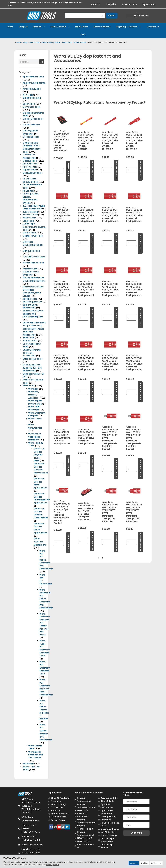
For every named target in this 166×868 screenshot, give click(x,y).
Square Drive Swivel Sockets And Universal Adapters (33, 314)
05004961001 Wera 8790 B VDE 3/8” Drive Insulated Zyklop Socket (110, 216)
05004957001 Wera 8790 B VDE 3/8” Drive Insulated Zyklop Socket (110, 290)
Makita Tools (29, 233)
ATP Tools (28, 95)
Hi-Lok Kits (28, 191)
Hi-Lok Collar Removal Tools (31, 180)
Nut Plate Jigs (30, 269)
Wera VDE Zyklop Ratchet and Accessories (46, 732)
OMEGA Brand (60, 27)
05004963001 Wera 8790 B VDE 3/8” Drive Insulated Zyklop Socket (62, 216)
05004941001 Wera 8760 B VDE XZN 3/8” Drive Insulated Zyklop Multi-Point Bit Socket (134, 439)
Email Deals (82, 27)
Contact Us (153, 27)
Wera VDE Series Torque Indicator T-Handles (44, 710)
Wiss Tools (28, 764)
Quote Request (102, 27)
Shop (25, 42)
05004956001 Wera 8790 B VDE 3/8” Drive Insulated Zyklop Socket (134, 290)
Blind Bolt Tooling (32, 98)
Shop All (23, 27)
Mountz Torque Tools (34, 257)
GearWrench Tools (33, 173)
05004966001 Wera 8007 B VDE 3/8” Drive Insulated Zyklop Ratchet (86, 142)
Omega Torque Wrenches (31, 273)
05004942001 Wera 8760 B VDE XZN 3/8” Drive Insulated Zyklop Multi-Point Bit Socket (110, 439)
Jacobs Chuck (30, 215)
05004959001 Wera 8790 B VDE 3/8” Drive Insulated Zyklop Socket (62, 290)
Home (10, 27)
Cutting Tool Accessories (29, 156)
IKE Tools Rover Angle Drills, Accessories (34, 207)
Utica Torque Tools (33, 359)
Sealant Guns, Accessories (30, 306)
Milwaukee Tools (31, 251)
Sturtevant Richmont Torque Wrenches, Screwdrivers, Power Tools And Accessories (34, 329)
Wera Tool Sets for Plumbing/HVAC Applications (42, 498)
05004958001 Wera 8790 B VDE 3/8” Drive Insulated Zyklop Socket (86, 290)
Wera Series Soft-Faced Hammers (35, 437)
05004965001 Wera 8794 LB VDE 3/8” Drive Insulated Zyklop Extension (110, 142)
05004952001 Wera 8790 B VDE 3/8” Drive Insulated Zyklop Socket (134, 364)
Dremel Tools (30, 164)
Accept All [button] (134, 863)
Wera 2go (33, 389)
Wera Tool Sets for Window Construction (41, 513)
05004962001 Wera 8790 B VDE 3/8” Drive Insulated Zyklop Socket (86, 216)
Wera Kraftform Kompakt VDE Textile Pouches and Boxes (45, 624)
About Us (96, 4)
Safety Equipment (32, 302)
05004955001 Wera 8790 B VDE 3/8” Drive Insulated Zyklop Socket (62, 364)
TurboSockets (30, 341)
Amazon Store (129, 4)
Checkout (143, 16)
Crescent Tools (31, 137)
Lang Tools (28, 221)
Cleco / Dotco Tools (33, 119)
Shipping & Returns (128, 27)
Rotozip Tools (30, 299)
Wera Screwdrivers (35, 426)
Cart (83, 34)
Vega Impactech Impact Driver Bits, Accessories (33, 368)
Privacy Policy (53, 865)
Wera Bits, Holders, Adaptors (34, 395)
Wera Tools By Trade (51, 42)
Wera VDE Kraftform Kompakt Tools (45, 668)
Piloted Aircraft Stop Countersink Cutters (34, 279)
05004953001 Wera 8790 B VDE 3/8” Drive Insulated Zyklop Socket (110, 364)
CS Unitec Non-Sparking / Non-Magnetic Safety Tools (32, 147)
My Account (149, 4)
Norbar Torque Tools (34, 263)
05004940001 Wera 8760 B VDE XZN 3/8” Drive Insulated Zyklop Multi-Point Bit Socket (62, 514)
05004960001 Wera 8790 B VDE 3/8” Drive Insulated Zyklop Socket (134, 216)
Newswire (111, 4)
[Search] (85, 16)
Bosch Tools (29, 104)
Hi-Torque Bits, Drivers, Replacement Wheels (31, 198)
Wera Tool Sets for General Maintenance (41, 468)
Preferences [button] (156, 863)
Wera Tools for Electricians (74, 42)
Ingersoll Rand (30, 212)
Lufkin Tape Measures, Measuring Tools (34, 227)
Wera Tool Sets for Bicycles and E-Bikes (39, 455)
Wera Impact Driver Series (35, 402)
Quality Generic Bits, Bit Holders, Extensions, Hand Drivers (34, 291)
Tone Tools (29, 338)
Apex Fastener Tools (33, 77)
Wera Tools (34, 42)
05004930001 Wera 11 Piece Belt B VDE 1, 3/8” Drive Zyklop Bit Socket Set (86, 513)
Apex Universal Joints (34, 83)
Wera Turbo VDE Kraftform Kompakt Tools (45, 648)
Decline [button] (144, 863)
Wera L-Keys (35, 419)
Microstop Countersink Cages (33, 243)
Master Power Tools (33, 236)
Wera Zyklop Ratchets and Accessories (35, 755)
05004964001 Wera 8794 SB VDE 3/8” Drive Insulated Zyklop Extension (134, 142)
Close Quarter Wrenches (30, 132)
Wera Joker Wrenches (34, 408)
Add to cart (68, 171)
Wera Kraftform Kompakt (37, 414)
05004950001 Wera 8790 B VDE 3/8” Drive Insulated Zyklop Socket (86, 438)
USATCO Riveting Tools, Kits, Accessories (32, 353)
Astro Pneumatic (32, 89)
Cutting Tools (30, 161)
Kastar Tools (29, 218)
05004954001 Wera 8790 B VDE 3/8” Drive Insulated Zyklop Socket (86, 364)
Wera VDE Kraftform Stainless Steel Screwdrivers (46, 687)
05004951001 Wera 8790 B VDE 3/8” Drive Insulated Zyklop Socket (62, 438)
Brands (39, 27)
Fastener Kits (30, 167)
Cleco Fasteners (31, 125)
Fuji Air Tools (29, 170)
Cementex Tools (32, 107)
